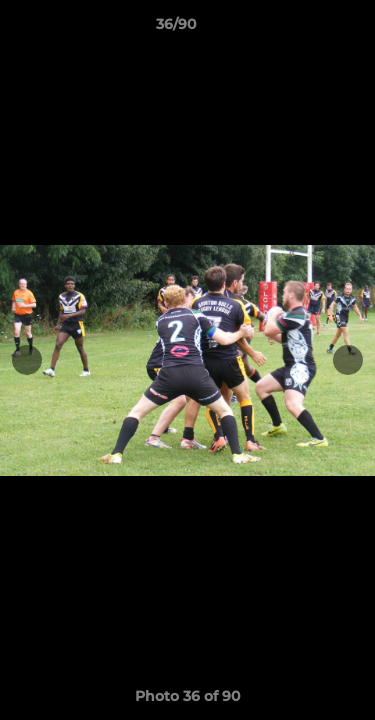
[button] (303, 29)
